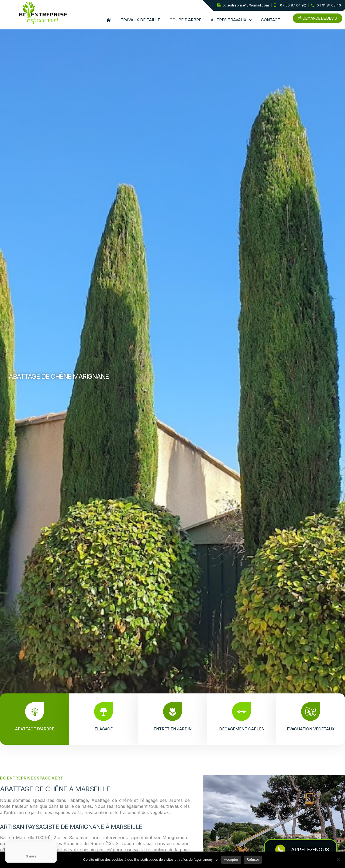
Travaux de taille (140, 20)
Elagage (107, 729)
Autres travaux (231, 20)
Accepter (231, 860)
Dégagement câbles (241, 729)
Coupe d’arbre (185, 20)
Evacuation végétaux (311, 729)
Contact (271, 20)
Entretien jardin (176, 729)
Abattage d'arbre (38, 729)
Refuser (253, 860)
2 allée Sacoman (71, 838)
